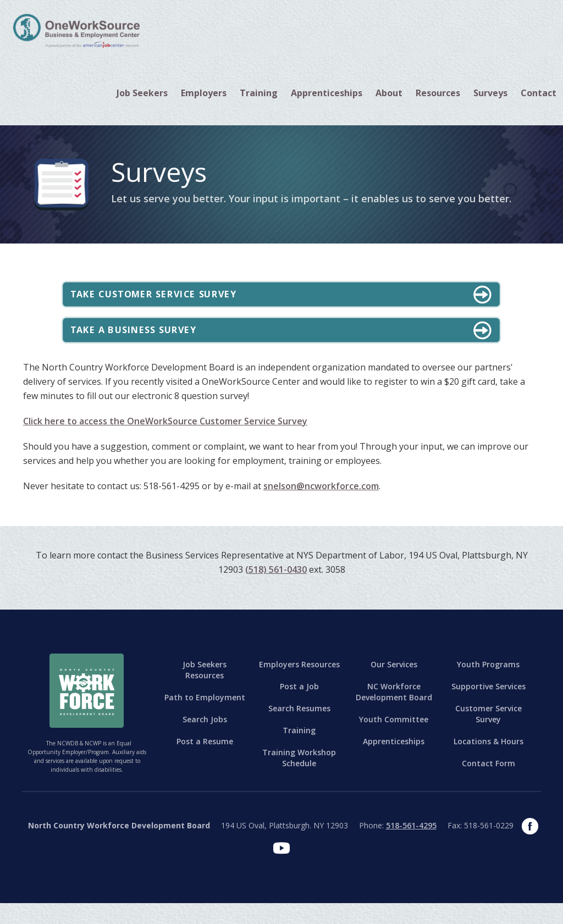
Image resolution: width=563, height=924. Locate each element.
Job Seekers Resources (205, 691)
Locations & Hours (489, 762)
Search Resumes (299, 729)
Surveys (490, 93)
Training (299, 751)
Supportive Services (489, 707)
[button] (142, 93)
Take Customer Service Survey (181, 299)
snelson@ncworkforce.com (321, 507)
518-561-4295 (411, 846)
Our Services (394, 685)
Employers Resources (299, 685)
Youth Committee (394, 740)
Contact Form (489, 784)
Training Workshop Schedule (299, 779)
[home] (76, 30)
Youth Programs (488, 685)
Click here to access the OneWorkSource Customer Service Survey (165, 442)
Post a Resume (205, 762)
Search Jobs (205, 740)
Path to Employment (205, 718)
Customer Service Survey (489, 735)
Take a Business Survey (156, 345)
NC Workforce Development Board (394, 713)
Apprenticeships (327, 93)
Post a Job (299, 707)
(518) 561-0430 (276, 590)
